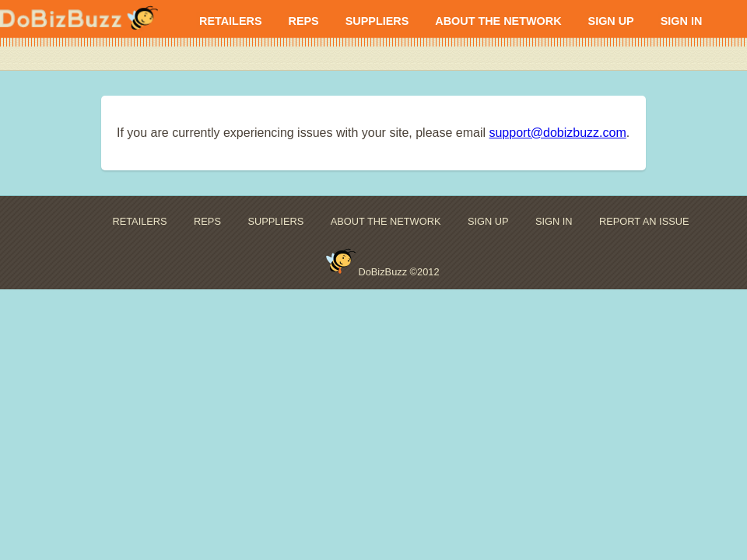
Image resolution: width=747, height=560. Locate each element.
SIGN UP (611, 21)
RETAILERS (230, 21)
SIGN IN (682, 21)
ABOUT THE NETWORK (498, 21)
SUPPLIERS (377, 21)
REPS (303, 21)
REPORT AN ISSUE (644, 221)
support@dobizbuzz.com (557, 133)
